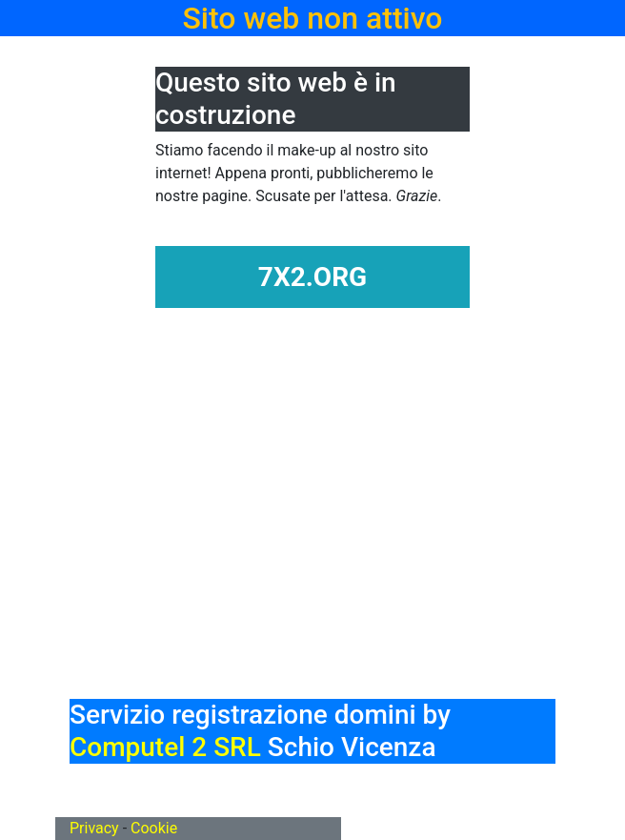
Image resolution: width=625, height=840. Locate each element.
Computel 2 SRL (165, 747)
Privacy (94, 828)
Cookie (154, 828)
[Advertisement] (347, 559)
